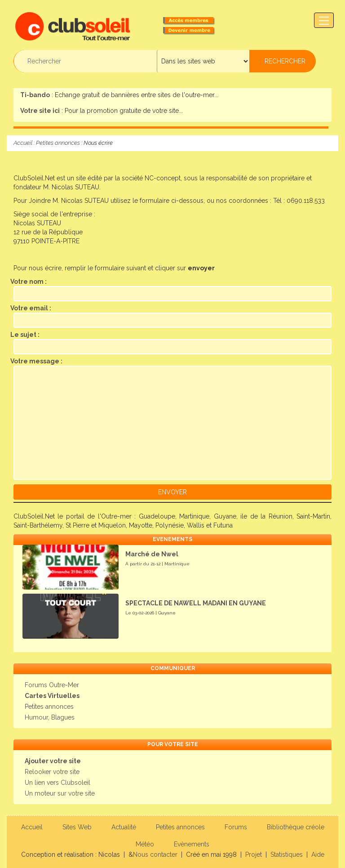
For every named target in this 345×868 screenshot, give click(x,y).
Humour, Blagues (50, 717)
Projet (254, 855)
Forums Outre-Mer (52, 685)
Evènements (192, 844)
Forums (236, 827)
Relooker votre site (52, 772)
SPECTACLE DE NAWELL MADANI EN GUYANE (196, 603)
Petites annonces (58, 143)
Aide (318, 855)
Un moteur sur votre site (60, 793)
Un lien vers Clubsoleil (57, 783)
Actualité (124, 827)
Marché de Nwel (152, 554)
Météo (145, 844)
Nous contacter (155, 855)
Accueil (23, 143)
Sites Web (77, 827)
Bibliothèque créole (296, 827)
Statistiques (287, 855)
